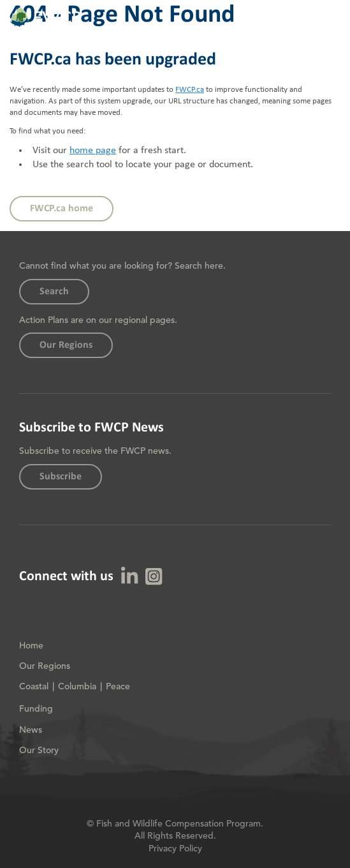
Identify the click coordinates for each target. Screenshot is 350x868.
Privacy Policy (175, 848)
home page (93, 151)
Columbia (77, 686)
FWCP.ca (190, 90)
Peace (118, 686)
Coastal (34, 686)
